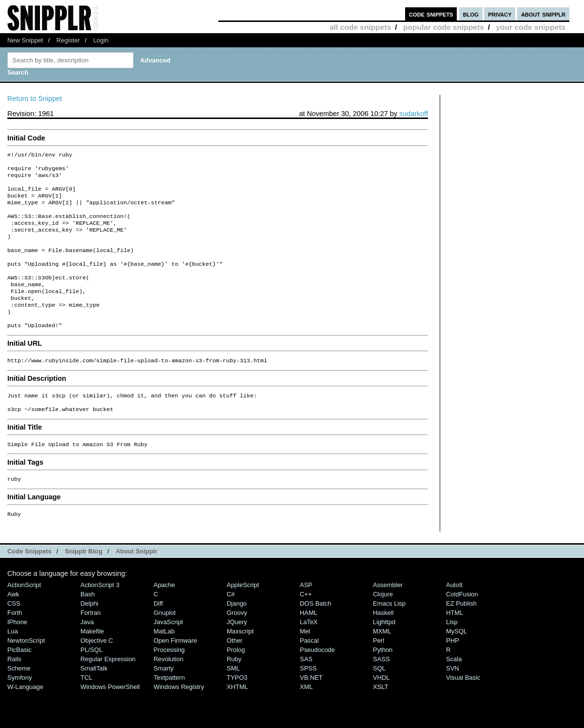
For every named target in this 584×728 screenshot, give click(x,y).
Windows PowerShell (110, 719)
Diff (158, 636)
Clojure (383, 626)
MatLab (164, 663)
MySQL (457, 663)
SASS (381, 691)
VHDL (381, 710)
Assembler (388, 617)
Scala (454, 691)
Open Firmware (175, 673)
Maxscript (240, 663)
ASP (306, 617)
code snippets (431, 14)
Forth (15, 645)
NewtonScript (26, 673)
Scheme (19, 700)
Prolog (236, 682)
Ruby (234, 691)
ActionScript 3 (100, 617)
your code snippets (531, 27)
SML (233, 700)
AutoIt (454, 617)
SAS (306, 691)
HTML (455, 645)
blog (471, 14)
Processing (169, 682)
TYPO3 (237, 710)
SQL (379, 700)
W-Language (25, 719)
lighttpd (384, 654)
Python (383, 682)
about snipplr (543, 14)
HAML (309, 645)
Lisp (452, 654)
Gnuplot (165, 645)
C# (231, 626)
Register (68, 40)
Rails (14, 691)
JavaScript (168, 654)
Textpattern (169, 710)
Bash (88, 626)
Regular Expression (108, 691)
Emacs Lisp (389, 636)
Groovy (237, 645)
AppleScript (243, 617)
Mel (305, 663)
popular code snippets (444, 27)
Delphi (89, 636)
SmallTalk (94, 700)
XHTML (237, 719)
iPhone (17, 654)
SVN (453, 700)
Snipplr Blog (84, 583)
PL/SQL (91, 682)
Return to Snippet (35, 98)
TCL (86, 710)
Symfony (19, 710)
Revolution (168, 691)
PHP (453, 673)
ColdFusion (462, 626)
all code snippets (360, 27)
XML (306, 719)
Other (234, 673)
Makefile (92, 663)
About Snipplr (136, 583)
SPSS (308, 700)
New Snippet (25, 40)
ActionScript (24, 617)
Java (87, 654)
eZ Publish (461, 636)
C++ (306, 626)
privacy (500, 14)
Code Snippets (29, 583)
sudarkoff (414, 114)
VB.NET (311, 710)
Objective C (97, 673)
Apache (164, 617)
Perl (379, 673)
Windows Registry (179, 719)
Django (237, 636)
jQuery (237, 654)
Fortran (91, 645)
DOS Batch (316, 636)
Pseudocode (317, 682)
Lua (13, 663)
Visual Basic (463, 710)
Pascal (309, 673)
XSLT (380, 719)
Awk (13, 626)
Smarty (164, 700)
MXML (382, 663)
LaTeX (309, 654)
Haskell (383, 645)
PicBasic (19, 682)
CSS (14, 636)
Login (101, 40)
